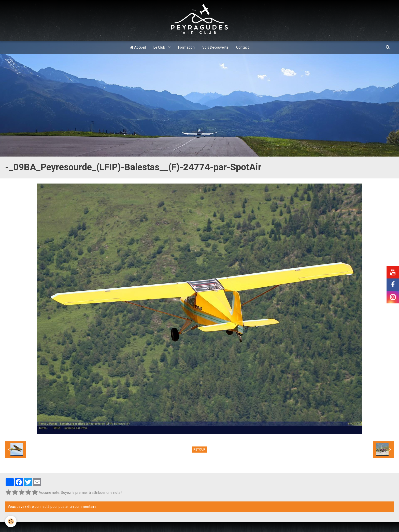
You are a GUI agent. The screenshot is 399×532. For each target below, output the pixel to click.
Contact (243, 47)
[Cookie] (11, 521)
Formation (186, 47)
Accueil (138, 47)
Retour (199, 450)
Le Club (160, 47)
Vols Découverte (215, 47)
